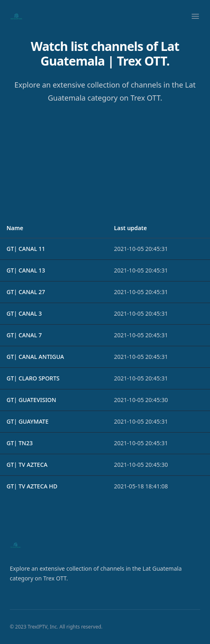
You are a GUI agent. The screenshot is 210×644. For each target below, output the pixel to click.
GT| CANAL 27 (26, 292)
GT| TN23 (20, 443)
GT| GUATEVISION (31, 400)
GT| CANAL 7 (24, 335)
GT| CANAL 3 (24, 313)
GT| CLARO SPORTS (33, 378)
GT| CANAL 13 (26, 270)
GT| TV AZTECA (27, 465)
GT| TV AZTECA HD (32, 486)
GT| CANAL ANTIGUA (35, 357)
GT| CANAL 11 (26, 249)
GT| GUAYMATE (28, 421)
